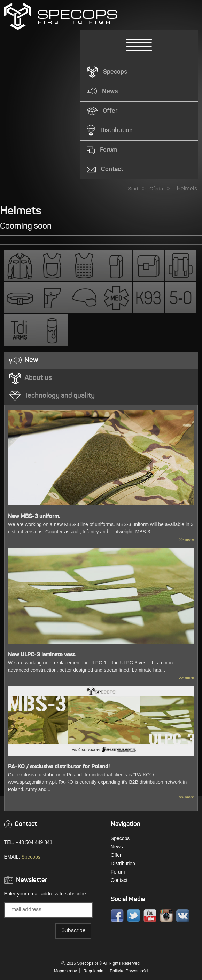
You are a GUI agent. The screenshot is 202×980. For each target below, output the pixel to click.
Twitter (134, 916)
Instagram (166, 916)
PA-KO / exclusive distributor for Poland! (59, 767)
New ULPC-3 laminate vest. (42, 655)
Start (133, 189)
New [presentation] (31, 360)
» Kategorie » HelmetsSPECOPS (61, 16)
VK (183, 916)
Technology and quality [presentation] (60, 396)
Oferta (156, 189)
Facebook (117, 916)
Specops (31, 857)
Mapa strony (65, 971)
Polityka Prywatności (129, 971)
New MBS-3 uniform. (34, 517)
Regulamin (93, 971)
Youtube (150, 916)
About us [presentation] (38, 378)
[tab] (101, 361)
